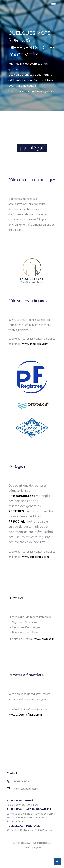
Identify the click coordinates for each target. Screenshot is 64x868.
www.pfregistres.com (35, 557)
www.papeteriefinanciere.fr (25, 715)
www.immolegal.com (35, 344)
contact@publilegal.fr (26, 789)
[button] (54, 3)
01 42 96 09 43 (22, 781)
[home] (19, 3)
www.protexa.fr (44, 639)
